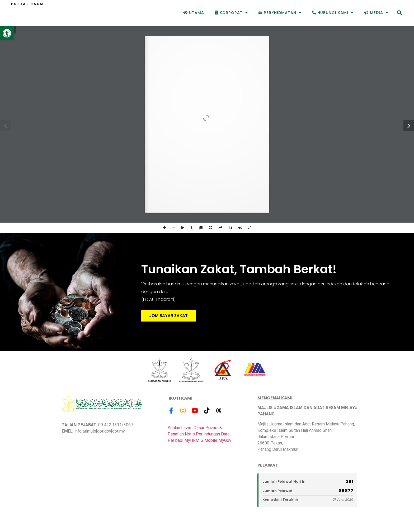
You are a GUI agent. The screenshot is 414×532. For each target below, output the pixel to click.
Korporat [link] (231, 13)
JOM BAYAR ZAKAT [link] (168, 316)
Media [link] (376, 13)
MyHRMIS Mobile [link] (201, 440)
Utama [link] (194, 13)
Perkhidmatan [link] (280, 13)
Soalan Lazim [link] (180, 428)
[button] (399, 13)
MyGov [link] (225, 440)
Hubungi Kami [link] (333, 13)
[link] (7, 33)
